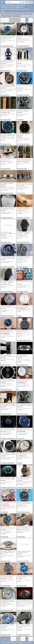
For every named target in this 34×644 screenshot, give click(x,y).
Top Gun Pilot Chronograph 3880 (8, 89)
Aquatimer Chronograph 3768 (24, 359)
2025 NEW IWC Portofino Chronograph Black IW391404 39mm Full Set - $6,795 (8, 381)
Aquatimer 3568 (26, 39)
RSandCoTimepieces (5, 262)
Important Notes (11, 643)
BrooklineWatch (20, 189)
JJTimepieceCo (4, 606)
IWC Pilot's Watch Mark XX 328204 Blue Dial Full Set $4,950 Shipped (25, 430)
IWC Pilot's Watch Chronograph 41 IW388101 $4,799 (24, 576)
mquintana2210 (20, 557)
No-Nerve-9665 (4, 115)
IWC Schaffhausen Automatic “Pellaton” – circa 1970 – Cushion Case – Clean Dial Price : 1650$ (8, 307)
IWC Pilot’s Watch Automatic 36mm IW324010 (7, 626)
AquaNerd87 (20, 459)
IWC (5, 39)
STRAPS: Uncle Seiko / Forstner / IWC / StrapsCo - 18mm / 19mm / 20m (25, 185)
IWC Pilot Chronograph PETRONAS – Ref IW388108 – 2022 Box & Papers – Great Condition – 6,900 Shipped (8, 136)
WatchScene (20, 238)
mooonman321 (20, 115)
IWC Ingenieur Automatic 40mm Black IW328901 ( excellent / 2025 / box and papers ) (8, 553)
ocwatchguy (3, 483)
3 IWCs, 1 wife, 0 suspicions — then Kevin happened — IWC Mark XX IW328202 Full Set (24, 626)
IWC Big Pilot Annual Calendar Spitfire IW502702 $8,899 (8, 576)
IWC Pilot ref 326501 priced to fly (25, 85)
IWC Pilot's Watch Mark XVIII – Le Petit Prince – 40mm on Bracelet (24, 258)
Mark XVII (8, 39)
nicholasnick (3, 92)
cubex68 (19, 312)
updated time (5, 639)
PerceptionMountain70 (5, 213)
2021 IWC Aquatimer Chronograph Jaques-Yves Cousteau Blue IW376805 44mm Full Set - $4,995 (24, 357)
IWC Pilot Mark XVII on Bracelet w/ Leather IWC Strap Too (8, 37)
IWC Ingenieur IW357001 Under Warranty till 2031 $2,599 (24, 307)
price (13, 639)
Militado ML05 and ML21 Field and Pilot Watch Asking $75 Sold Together (24, 160)
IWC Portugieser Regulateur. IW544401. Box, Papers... (24, 380)
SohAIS (2, 68)
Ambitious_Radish (21, 42)
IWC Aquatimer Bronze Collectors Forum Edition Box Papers (25, 478)
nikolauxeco (20, 336)
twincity (19, 164)
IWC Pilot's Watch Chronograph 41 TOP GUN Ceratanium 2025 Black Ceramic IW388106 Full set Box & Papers (8, 259)
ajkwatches (3, 140)
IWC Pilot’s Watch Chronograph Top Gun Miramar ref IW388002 (8, 86)
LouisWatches (4, 312)
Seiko (24, 186)
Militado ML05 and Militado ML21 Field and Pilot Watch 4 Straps (8, 110)
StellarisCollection (21, 606)
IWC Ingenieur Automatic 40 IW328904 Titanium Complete (8, 601)
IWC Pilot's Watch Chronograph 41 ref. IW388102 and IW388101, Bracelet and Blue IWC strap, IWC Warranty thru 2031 (8, 406)
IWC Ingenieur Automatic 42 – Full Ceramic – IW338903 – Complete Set (24, 234)
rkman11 (3, 42)
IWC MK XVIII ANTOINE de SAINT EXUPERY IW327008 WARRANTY (24, 504)
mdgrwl (2, 557)
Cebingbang (20, 91)
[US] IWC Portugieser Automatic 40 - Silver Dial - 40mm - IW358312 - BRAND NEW (24, 454)
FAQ (3, 643)
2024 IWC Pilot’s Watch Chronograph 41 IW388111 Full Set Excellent (8, 234)
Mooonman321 (20, 410)
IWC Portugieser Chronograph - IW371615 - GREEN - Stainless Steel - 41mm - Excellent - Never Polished (8, 480)
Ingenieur (25, 211)
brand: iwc (5, 20)
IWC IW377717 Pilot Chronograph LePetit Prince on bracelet (8, 528)
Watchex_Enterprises (21, 386)
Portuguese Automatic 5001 (7, 65)
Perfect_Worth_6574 (21, 287)
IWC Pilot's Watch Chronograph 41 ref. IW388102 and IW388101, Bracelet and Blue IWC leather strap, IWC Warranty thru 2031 (25, 406)
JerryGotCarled (4, 630)
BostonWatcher (20, 532)
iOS (24, 643)
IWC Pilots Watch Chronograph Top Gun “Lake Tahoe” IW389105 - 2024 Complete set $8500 (8, 454)
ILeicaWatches (20, 485)
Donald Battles (4, 534)
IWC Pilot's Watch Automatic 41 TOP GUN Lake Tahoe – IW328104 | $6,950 (24, 553)
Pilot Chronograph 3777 (6, 531)
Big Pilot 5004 (9, 579)
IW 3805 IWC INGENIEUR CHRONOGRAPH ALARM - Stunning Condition (23, 209)
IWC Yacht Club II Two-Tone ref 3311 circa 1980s (8, 503)
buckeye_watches (4, 190)
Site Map (19, 643)
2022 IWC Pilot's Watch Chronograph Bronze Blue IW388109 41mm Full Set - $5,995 (23, 332)
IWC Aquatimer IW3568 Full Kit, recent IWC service (8, 159)
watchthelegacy (4, 238)
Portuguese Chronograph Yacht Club (9, 506)
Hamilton (5, 113)
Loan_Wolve (20, 213)
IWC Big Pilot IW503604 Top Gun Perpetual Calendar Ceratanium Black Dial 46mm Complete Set (25, 602)
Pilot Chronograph (10, 137)
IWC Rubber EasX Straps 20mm (24, 281)
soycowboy (3, 509)
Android (29, 643)
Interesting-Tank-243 (5, 459)
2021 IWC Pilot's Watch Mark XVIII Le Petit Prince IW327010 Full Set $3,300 (8, 430)
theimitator (3, 164)
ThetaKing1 (19, 630)
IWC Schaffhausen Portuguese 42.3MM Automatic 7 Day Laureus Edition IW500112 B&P (8, 62)
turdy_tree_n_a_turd (21, 66)
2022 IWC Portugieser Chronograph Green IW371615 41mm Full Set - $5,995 (8, 356)
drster (18, 508)
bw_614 (19, 141)
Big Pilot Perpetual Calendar (26, 603)
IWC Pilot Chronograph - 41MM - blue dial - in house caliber (25, 527)
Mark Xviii (25, 260)
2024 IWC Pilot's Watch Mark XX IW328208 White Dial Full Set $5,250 (8, 209)
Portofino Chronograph (6, 384)
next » (31, 20)
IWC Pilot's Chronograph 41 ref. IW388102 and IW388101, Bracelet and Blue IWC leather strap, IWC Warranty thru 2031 (24, 112)
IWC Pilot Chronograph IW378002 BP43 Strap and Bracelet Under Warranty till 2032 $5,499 (8, 332)
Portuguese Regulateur (22, 384)
